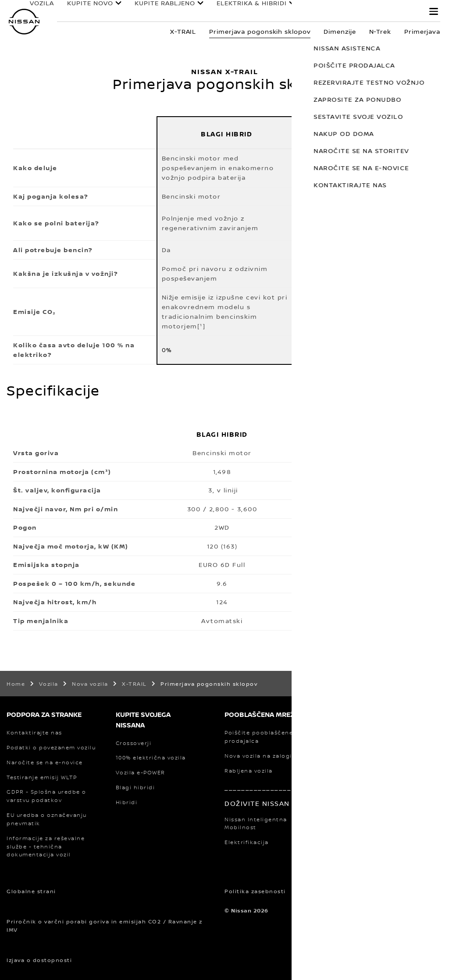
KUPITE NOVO (86, 12)
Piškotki (311, 891)
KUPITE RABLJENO (156, 12)
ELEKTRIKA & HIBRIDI (239, 12)
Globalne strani (31, 891)
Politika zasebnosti (255, 891)
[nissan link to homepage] (24, 22)
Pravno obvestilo (363, 891)
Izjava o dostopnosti (39, 960)
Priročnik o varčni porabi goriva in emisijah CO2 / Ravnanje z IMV (105, 926)
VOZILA (48, 9)
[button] (434, 11)
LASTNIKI (321, 9)
